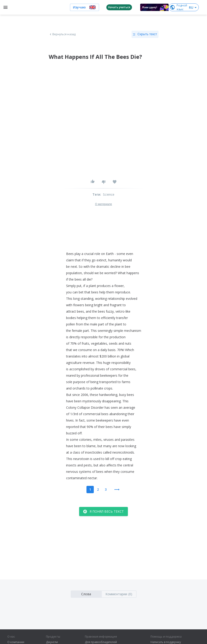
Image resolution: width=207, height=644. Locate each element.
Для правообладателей (101, 642)
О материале (103, 204)
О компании (16, 642)
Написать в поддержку (166, 642)
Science (109, 194)
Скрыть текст (145, 34)
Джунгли (52, 642)
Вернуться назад (62, 34)
